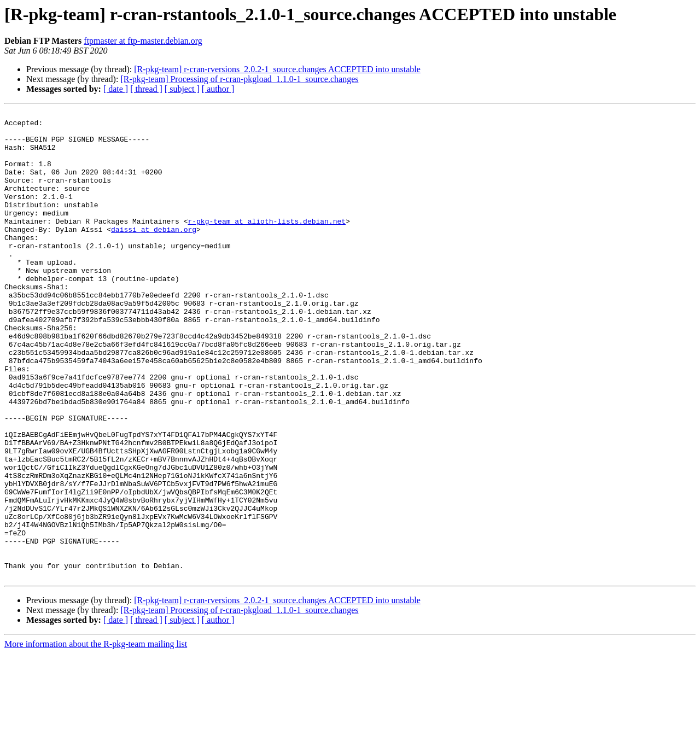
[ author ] (218, 89)
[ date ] (116, 89)
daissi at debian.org (154, 254)
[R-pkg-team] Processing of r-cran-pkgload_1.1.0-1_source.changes (239, 79)
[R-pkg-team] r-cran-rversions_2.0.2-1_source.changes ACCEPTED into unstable (277, 69)
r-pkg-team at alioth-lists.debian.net (267, 244)
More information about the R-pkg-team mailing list (96, 737)
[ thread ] (146, 89)
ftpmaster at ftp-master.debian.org (143, 41)
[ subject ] (182, 89)
